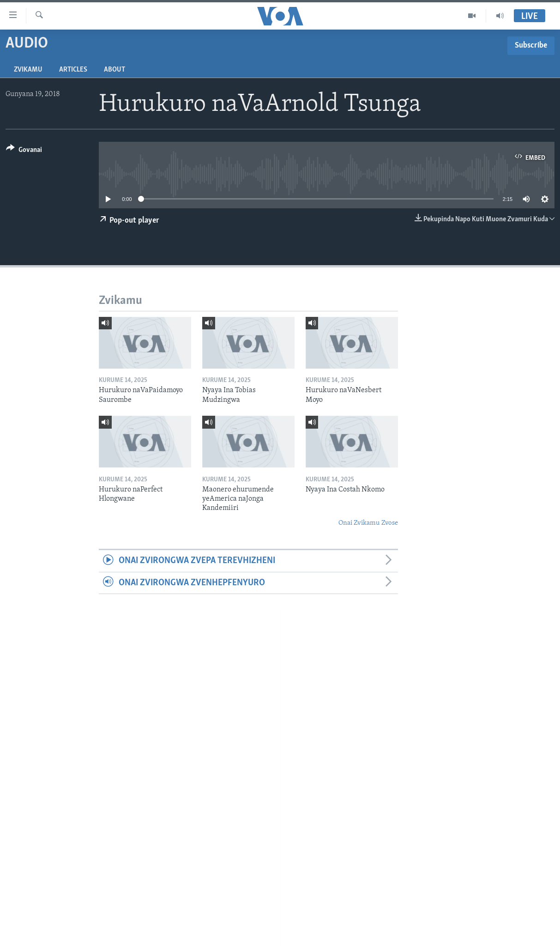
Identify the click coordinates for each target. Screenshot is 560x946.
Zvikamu (28, 70)
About (114, 70)
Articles (73, 70)
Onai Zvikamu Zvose (368, 523)
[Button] (24, 151)
